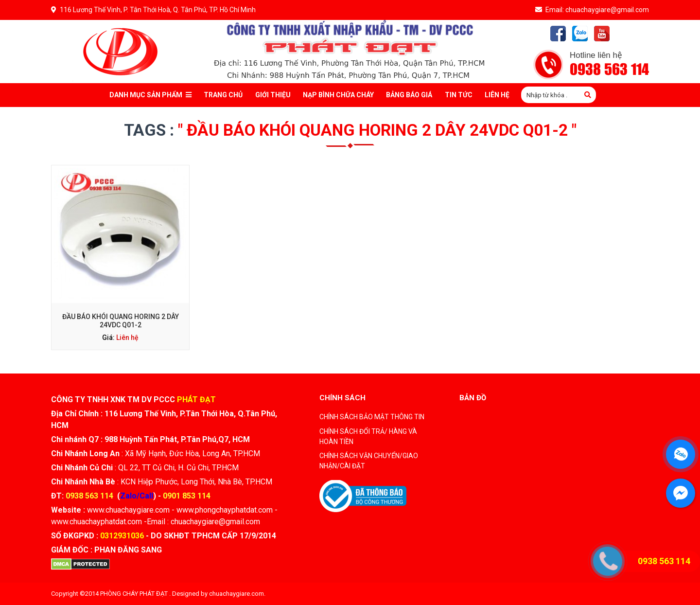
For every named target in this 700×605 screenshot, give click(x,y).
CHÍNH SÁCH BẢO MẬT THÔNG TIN (372, 417)
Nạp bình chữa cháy (338, 95)
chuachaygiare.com (236, 594)
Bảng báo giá (409, 95)
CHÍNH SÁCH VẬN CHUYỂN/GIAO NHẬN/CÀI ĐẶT (369, 461)
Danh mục (150, 95)
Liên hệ (127, 337)
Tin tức (459, 95)
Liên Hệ (497, 95)
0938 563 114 (609, 70)
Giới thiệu (273, 95)
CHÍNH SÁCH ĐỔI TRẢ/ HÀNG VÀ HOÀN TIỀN (368, 436)
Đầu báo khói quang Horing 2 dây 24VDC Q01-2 (121, 321)
